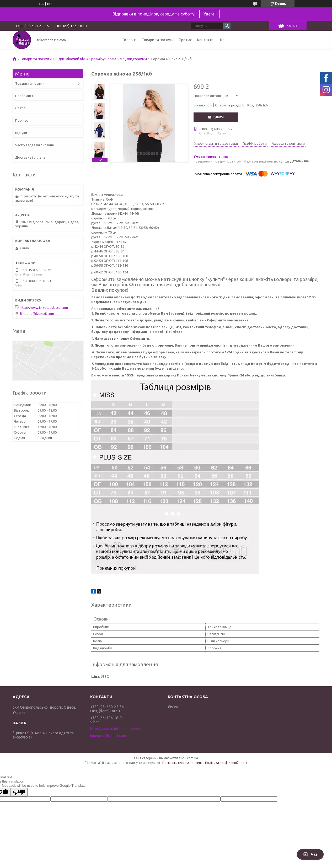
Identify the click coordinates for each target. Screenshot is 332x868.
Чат (310, 854)
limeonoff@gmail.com (37, 314)
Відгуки (21, 133)
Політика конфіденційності (226, 763)
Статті (21, 108)
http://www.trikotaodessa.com (44, 308)
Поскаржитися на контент (183, 763)
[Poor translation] (19, 792)
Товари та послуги (158, 40)
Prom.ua (192, 758)
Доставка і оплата (30, 157)
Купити (218, 117)
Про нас (185, 40)
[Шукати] (227, 26)
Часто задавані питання (34, 145)
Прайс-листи (25, 96)
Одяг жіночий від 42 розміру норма (86, 59)
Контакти (205, 40)
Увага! (210, 14)
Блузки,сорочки (133, 59)
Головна (130, 40)
